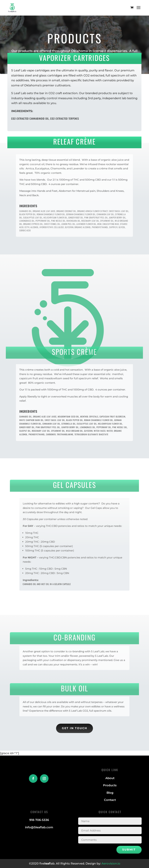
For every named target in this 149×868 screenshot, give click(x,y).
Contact (110, 800)
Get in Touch (74, 728)
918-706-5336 (39, 820)
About (110, 778)
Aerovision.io (111, 863)
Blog (110, 793)
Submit (129, 850)
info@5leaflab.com (39, 827)
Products (110, 785)
